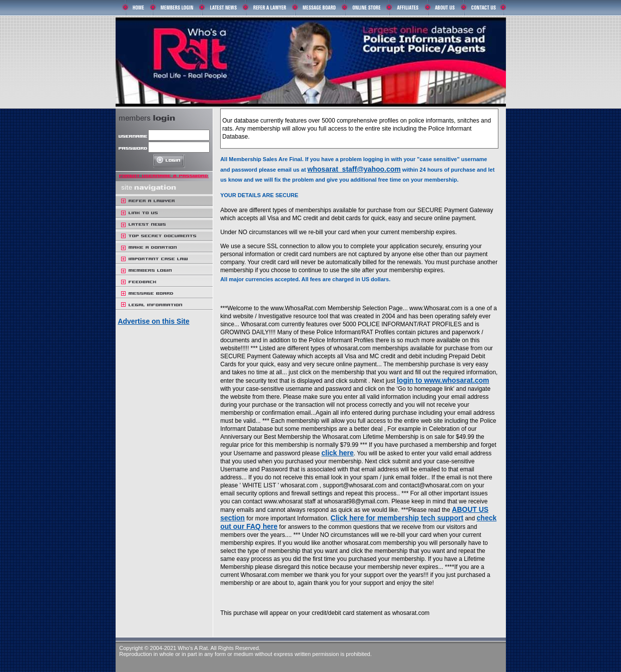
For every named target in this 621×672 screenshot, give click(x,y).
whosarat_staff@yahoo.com (354, 169)
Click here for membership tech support (397, 518)
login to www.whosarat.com (443, 380)
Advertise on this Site (153, 321)
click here (338, 453)
